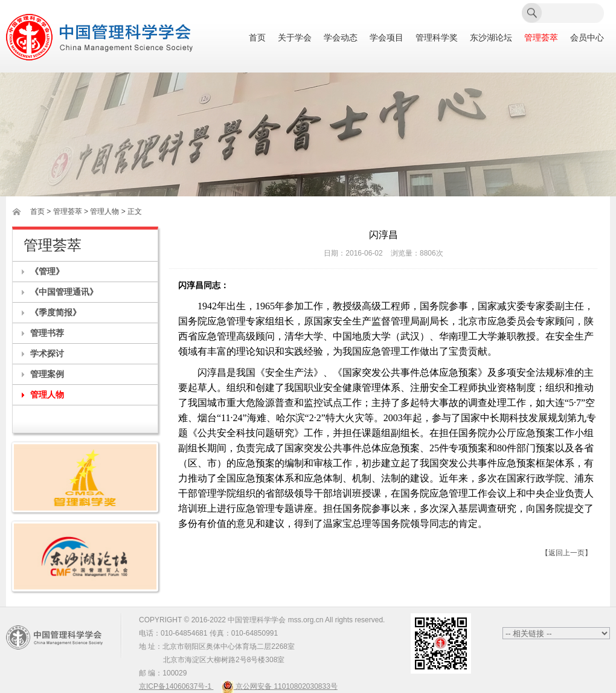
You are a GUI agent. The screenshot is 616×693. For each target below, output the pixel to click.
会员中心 (587, 38)
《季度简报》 (56, 312)
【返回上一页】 (566, 553)
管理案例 (47, 374)
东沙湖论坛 (491, 38)
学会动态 (341, 38)
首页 (257, 38)
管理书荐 (47, 333)
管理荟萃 (541, 38)
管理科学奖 (437, 38)
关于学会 (295, 38)
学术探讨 (47, 353)
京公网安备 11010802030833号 (280, 686)
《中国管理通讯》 (64, 292)
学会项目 (387, 38)
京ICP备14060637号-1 (176, 686)
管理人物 (47, 395)
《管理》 (47, 271)
